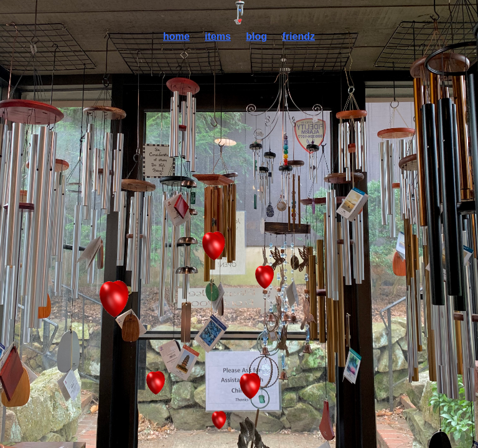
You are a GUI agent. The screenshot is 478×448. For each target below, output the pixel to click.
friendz (299, 36)
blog (256, 36)
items (218, 36)
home (176, 36)
